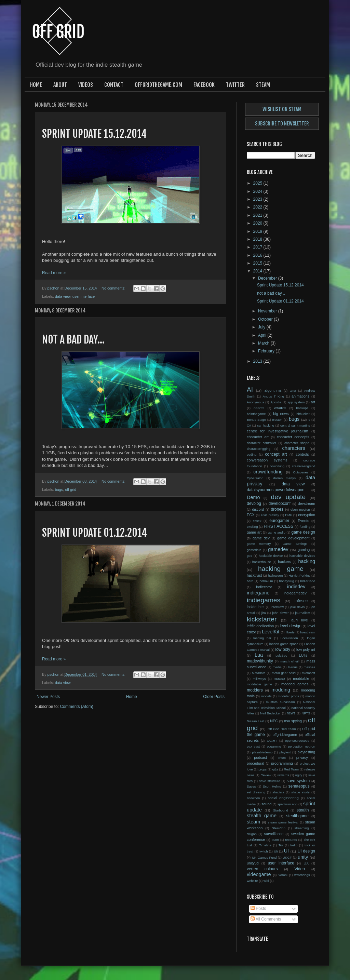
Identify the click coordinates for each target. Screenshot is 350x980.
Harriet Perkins (299, 575)
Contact (114, 85)
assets (259, 408)
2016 (258, 255)
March (264, 343)
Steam (263, 85)
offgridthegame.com (158, 85)
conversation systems (267, 460)
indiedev (296, 587)
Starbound (281, 810)
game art (254, 532)
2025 (258, 183)
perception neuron (302, 746)
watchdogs (302, 875)
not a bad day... (73, 340)
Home (36, 85)
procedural (255, 763)
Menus (293, 667)
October (266, 319)
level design (290, 626)
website (252, 881)
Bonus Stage (256, 420)
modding (281, 690)
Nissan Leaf (255, 721)
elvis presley (270, 515)
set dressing (256, 792)
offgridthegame (285, 735)
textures (291, 840)
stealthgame (298, 816)
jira (264, 613)
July (262, 327)
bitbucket (303, 414)
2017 (258, 247)
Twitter (235, 85)
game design (303, 532)
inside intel (256, 607)
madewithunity (260, 661)
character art (258, 437)
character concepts (293, 437)
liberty (290, 632)
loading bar (262, 638)
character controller (261, 443)
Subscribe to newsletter (282, 124)
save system (298, 781)
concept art (276, 454)
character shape (297, 443)
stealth (303, 810)
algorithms (273, 390)
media (277, 667)
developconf (279, 504)
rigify (299, 775)
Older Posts (214, 697)
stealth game (262, 816)
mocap (279, 679)
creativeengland (304, 466)
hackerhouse (262, 562)
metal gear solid (284, 673)
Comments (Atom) (76, 707)
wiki (266, 881)
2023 (258, 199)
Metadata (259, 673)
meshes (309, 667)
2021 (258, 215)
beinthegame (256, 414)
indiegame (258, 593)
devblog (254, 504)
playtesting (306, 752)
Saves (251, 786)
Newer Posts (48, 697)
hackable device (271, 556)
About (60, 85)
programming (282, 763)
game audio (277, 532)
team (275, 840)
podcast (260, 757)
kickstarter (262, 619)
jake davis (297, 607)
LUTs (303, 655)
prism (281, 758)
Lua (259, 655)
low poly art (306, 649)
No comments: (114, 288)
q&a (275, 769)
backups (302, 408)
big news (281, 414)
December (268, 278)
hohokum (266, 581)
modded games (295, 684)
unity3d (253, 863)
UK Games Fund (264, 857)
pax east (253, 746)
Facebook (204, 85)
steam (253, 822)
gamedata (254, 550)
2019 (258, 231)
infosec (301, 601)
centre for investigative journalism (278, 431)
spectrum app (287, 804)
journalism (302, 613)
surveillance (274, 834)
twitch (264, 851)
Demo (253, 497)
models (266, 696)
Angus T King (273, 396)
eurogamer (279, 521)
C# (249, 425)
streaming (301, 828)
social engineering (283, 798)
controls (302, 454)
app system (296, 402)
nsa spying (293, 721)
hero (250, 581)
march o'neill (290, 661)
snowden (253, 798)
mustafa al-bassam (280, 702)
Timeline (265, 845)
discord (258, 509)
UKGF (287, 857)
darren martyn (284, 478)
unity (303, 857)
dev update (288, 497)
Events (303, 521)
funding (305, 527)
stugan (252, 834)
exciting (252, 527)
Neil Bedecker (270, 713)
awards (280, 408)
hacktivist (254, 575)
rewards (283, 775)
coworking (277, 466)
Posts (258, 909)
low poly (283, 649)
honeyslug (287, 581)
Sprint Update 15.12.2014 (94, 134)
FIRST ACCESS (278, 526)
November (268, 311)
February (267, 351)
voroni (283, 875)
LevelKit (271, 632)
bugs (59, 489)
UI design (306, 851)
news (291, 713)
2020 (258, 223)
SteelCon (278, 828)
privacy (302, 757)
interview (277, 607)
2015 (258, 263)
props (262, 769)
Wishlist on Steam (282, 109)
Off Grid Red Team (282, 729)
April (263, 335)
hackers (284, 562)
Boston (278, 420)
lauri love (299, 620)
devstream (307, 504)
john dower (280, 613)
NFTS (306, 713)
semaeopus (299, 786)
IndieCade (308, 581)
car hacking (266, 425)
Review (266, 775)
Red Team (291, 769)
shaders (278, 792)
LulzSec (281, 655)
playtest (285, 752)
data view (63, 296)
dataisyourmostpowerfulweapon (276, 490)
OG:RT (272, 741)
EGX (251, 515)
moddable (301, 679)
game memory (259, 544)
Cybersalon (255, 478)
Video (299, 869)
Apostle (276, 402)
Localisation (289, 638)
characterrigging (259, 449)
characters (294, 448)
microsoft (308, 673)
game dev (261, 538)
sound (266, 804)
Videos (86, 85)
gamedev (278, 549)
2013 (258, 361)
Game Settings (295, 544)
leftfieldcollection (260, 626)
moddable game (259, 684)
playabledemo (262, 752)
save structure (270, 781)
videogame (259, 874)
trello (294, 845)
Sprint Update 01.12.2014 (95, 533)
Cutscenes (301, 472)
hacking (307, 561)
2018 (258, 239)
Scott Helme (272, 786)
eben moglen (300, 509)
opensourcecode (297, 741)
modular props (288, 696)
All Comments (266, 919)
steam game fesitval (283, 822)
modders (255, 690)
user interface (84, 296)
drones (277, 509)
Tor (281, 845)
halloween (275, 575)
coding (252, 454)
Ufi (276, 851)
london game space (284, 644)
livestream (308, 632)
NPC (274, 721)
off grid (71, 489)
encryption (307, 515)
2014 (258, 271)
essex (257, 521)
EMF (288, 515)
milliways (259, 679)
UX (306, 863)
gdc (249, 556)
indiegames (264, 600)
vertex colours (262, 869)
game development (293, 538)
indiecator (264, 587)
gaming (304, 550)
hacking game (281, 569)
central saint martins (295, 425)
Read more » (54, 273)
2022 (258, 207)
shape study (300, 792)
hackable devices (302, 556)
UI (286, 851)
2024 (258, 191)
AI (250, 390)
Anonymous (255, 402)
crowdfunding (268, 472)
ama (293, 391)
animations (300, 396)
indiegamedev (295, 593)
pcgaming (274, 746)
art (313, 402)
